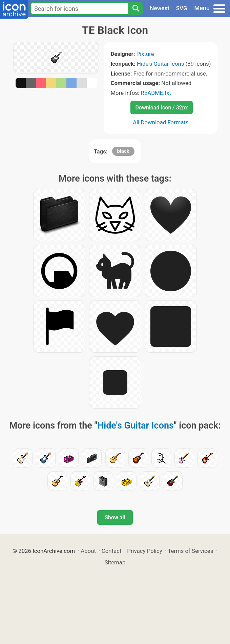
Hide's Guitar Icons (160, 64)
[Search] (135, 8)
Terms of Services (190, 551)
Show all (115, 517)
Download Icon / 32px (161, 108)
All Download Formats (161, 122)
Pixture (145, 54)
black (123, 151)
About (88, 551)
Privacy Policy (144, 551)
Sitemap (115, 562)
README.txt (156, 93)
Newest (160, 8)
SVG (182, 8)
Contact (112, 551)
